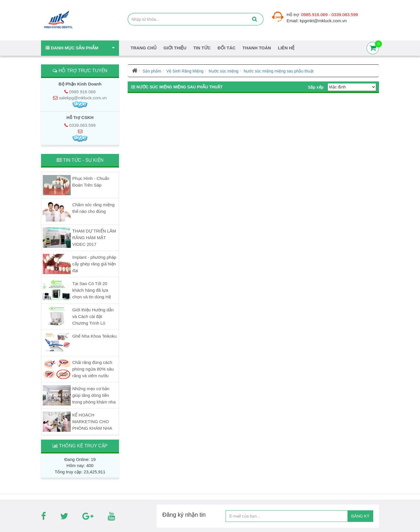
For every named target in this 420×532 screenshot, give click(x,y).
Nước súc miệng (223, 71)
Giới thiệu (175, 48)
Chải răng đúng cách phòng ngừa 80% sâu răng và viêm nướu (93, 369)
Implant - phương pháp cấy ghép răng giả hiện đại (94, 264)
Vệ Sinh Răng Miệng (185, 71)
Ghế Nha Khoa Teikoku (94, 336)
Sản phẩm (152, 71)
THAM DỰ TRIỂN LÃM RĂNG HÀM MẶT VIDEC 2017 (94, 238)
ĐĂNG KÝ (360, 516)
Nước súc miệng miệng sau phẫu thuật (278, 71)
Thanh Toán (257, 48)
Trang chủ (144, 48)
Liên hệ (286, 48)
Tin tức (202, 48)
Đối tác (226, 48)
